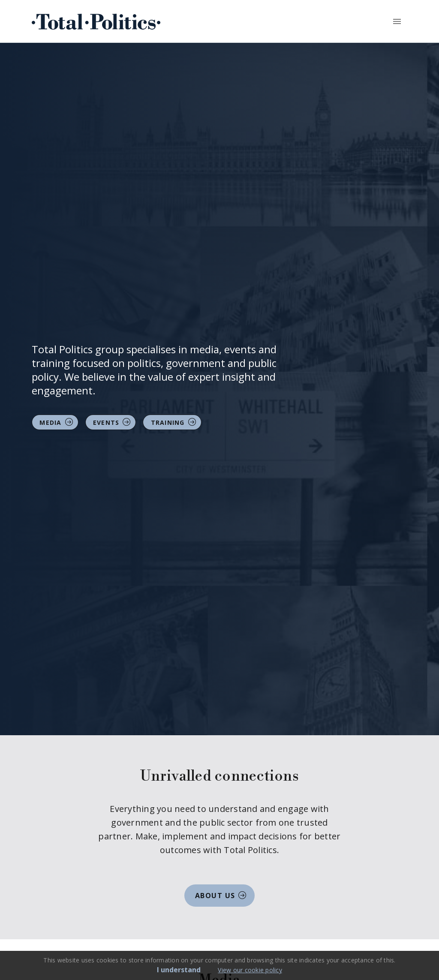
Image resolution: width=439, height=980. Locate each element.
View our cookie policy (250, 970)
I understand (179, 970)
